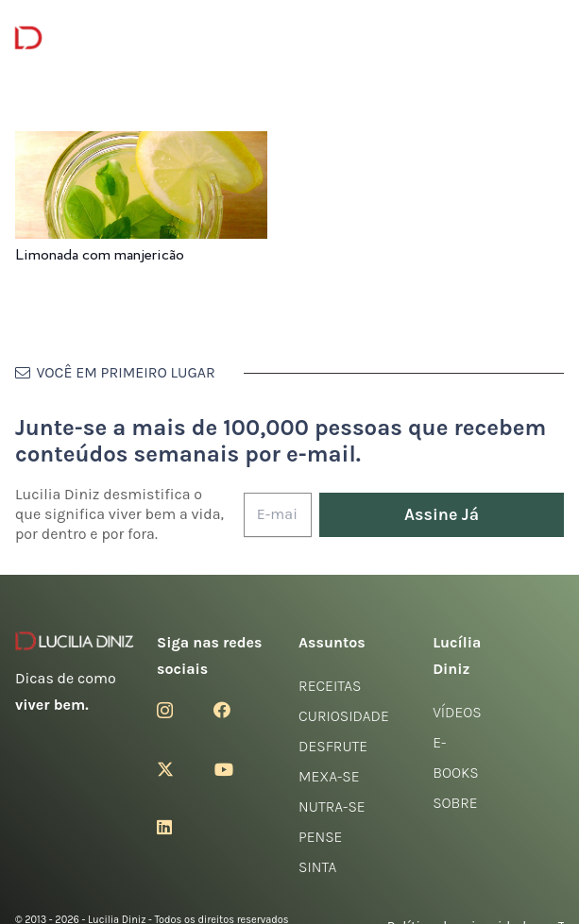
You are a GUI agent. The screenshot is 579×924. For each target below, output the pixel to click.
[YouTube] (224, 769)
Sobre (455, 803)
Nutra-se (332, 806)
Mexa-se (329, 776)
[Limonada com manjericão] (141, 144)
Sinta (317, 867)
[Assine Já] (442, 515)
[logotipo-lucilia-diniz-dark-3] (92, 38)
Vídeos (457, 712)
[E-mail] (278, 515)
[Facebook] (222, 710)
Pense (320, 837)
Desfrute (333, 746)
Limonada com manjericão (100, 255)
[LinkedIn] (164, 827)
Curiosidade (344, 716)
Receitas (330, 686)
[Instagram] (165, 711)
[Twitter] (165, 769)
